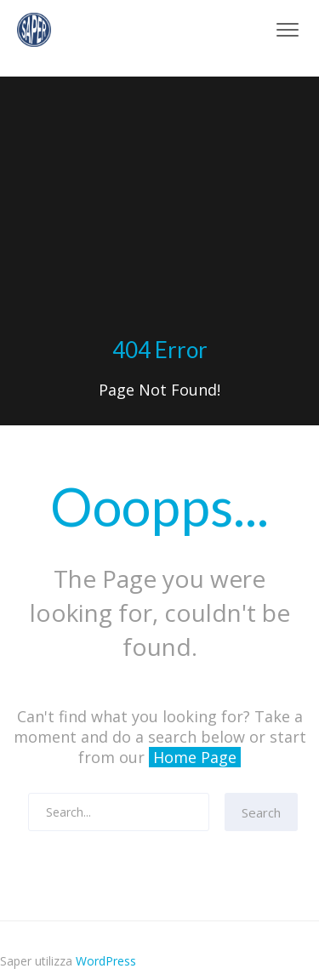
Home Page (195, 757)
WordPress (106, 961)
